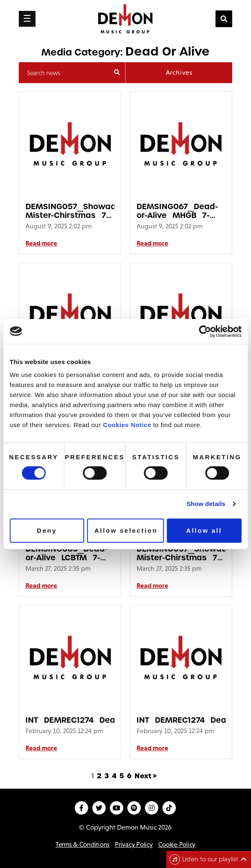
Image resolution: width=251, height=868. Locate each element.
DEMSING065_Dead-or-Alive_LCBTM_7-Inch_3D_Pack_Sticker (70, 553)
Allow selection (126, 530)
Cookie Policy (177, 844)
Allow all (204, 530)
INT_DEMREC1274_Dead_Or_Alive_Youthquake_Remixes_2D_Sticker (181, 720)
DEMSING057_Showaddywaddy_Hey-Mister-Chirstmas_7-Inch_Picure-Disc (70, 211)
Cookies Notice (127, 425)
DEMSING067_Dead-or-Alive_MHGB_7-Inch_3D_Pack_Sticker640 (181, 211)
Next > (146, 776)
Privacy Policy (134, 844)
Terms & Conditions (82, 844)
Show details (206, 504)
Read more (41, 243)
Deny (47, 530)
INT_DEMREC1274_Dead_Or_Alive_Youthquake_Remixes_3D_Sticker (70, 720)
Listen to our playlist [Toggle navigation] (204, 859)
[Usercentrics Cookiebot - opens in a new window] (205, 331)
